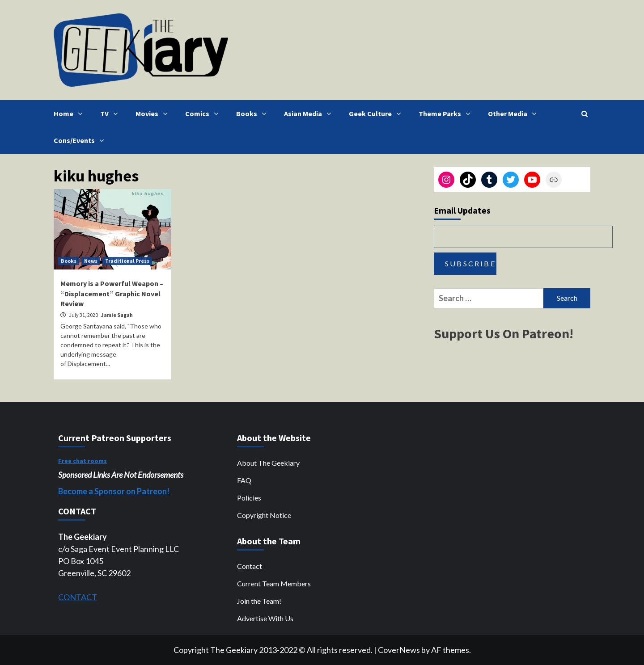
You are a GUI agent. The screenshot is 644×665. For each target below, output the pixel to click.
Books (253, 114)
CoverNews (399, 650)
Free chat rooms (83, 461)
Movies (154, 114)
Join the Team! (259, 601)
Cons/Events (81, 140)
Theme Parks (447, 114)
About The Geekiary (268, 463)
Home (70, 114)
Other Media (514, 114)
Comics (204, 114)
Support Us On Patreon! (504, 333)
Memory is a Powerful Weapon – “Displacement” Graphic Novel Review (112, 293)
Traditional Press (127, 261)
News (91, 261)
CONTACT (78, 597)
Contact (250, 566)
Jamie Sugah (117, 315)
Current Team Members (274, 583)
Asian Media (310, 114)
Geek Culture (377, 114)
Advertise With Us (265, 618)
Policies (249, 498)
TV (111, 114)
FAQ (244, 480)
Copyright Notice (264, 515)
